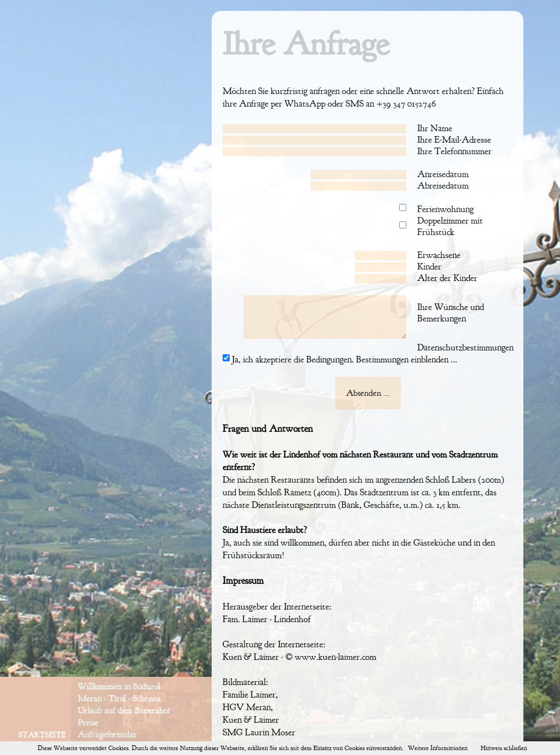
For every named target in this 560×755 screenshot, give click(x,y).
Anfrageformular (107, 735)
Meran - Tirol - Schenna (119, 699)
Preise (88, 723)
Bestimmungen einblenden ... (406, 359)
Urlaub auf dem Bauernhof (124, 711)
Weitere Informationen (438, 748)
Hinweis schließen (504, 748)
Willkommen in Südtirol (119, 687)
